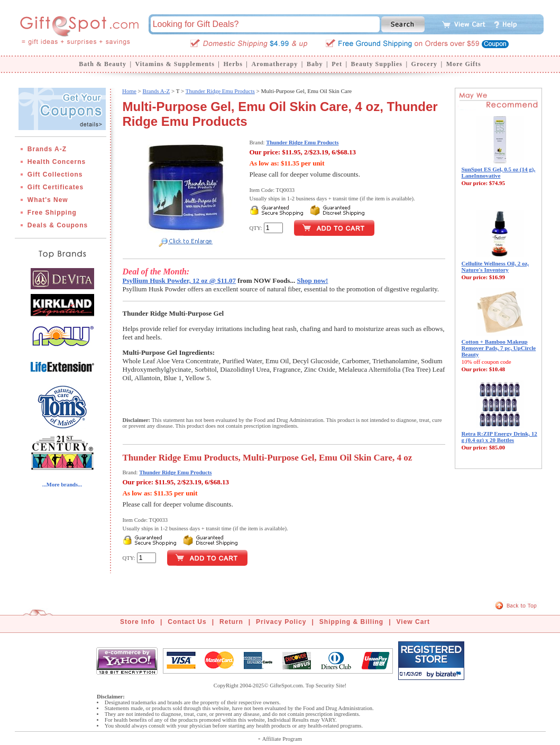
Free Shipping (52, 213)
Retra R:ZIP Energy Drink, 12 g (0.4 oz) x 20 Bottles (499, 437)
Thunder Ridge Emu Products (220, 91)
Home (129, 91)
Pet (337, 64)
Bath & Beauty (103, 64)
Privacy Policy (281, 622)
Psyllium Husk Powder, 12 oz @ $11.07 (180, 280)
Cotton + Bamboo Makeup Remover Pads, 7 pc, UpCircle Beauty (499, 348)
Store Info (137, 622)
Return (231, 622)
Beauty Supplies (377, 64)
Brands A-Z (47, 149)
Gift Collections (55, 174)
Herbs (233, 64)
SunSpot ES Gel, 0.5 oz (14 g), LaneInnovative (499, 172)
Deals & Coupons (58, 225)
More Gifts (464, 64)
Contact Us (187, 622)
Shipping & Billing (351, 622)
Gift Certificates (56, 187)
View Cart (413, 622)
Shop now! (313, 280)
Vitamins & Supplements (175, 64)
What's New (48, 200)
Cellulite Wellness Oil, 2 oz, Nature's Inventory (495, 266)
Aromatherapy (274, 64)
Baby (315, 64)
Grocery (424, 64)
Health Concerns (57, 162)
